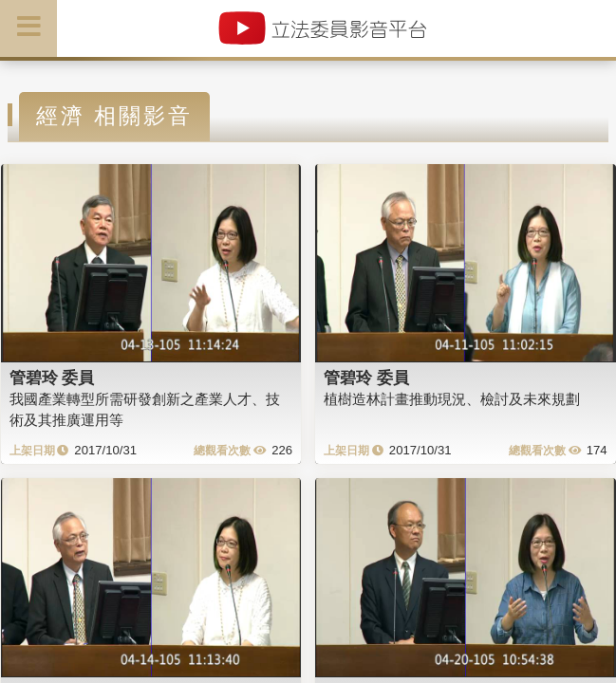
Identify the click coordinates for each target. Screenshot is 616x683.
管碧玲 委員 (52, 378)
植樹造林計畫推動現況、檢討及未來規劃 (452, 399)
